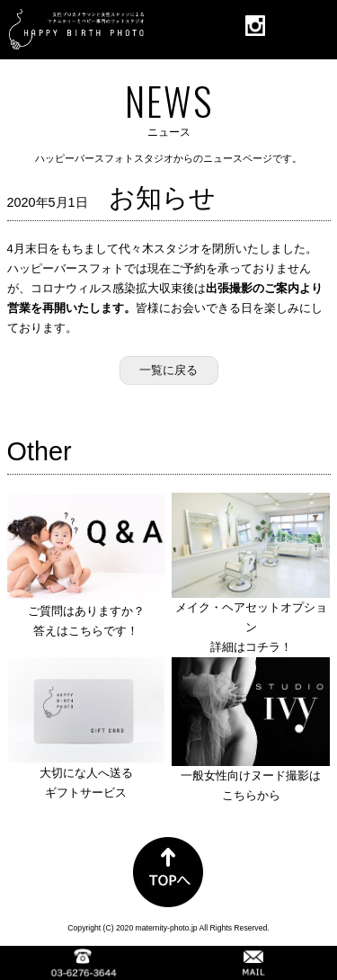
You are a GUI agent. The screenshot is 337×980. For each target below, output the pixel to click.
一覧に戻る (168, 370)
